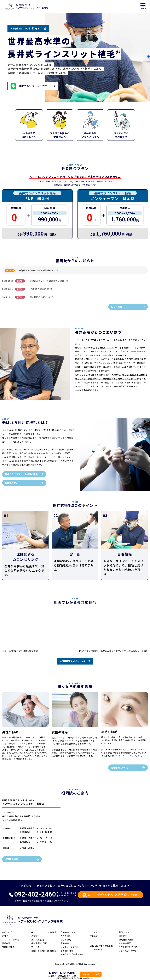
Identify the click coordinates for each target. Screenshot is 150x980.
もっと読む (116, 307)
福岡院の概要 (8, 947)
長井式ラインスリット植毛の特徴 (21, 474)
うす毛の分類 (96, 949)
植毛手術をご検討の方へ (72, 954)
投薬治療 (94, 936)
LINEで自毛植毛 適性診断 (101, 946)
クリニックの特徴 (10, 940)
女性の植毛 (66, 940)
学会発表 (35, 947)
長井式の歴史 (11, 483)
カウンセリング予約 (128, 947)
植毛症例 (123, 936)
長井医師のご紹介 (40, 943)
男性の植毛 (66, 936)
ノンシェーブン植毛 (70, 947)
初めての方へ (8, 932)
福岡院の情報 (11, 859)
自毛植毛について (69, 932)
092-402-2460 (64, 973)
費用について (70, 185)
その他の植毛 (67, 951)
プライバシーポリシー (129, 951)
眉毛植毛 (65, 943)
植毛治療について (120, 768)
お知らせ (6, 936)
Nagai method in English (26, 29)
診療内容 (6, 943)
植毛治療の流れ (126, 940)
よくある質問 (125, 943)
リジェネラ (95, 932)
